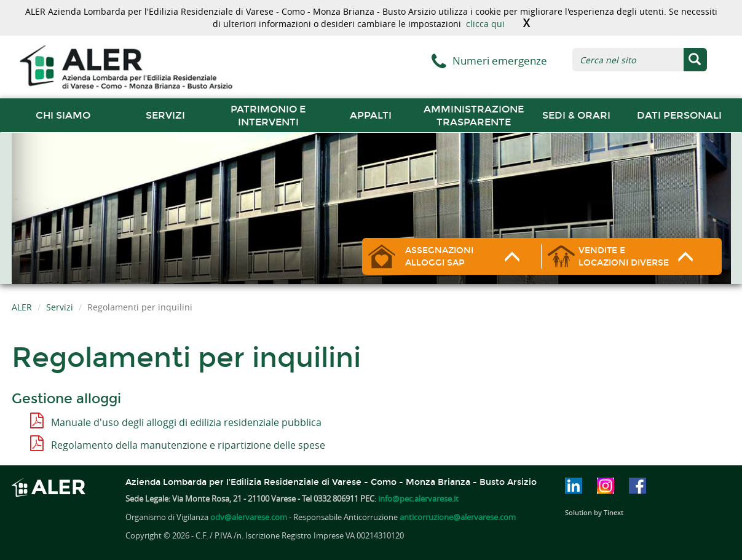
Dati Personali (679, 115)
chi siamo (63, 115)
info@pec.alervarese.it (418, 499)
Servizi (165, 115)
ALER (22, 307)
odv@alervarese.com (249, 517)
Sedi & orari (576, 115)
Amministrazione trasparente (474, 116)
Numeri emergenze (500, 61)
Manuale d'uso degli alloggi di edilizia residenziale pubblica (186, 422)
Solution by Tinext (594, 512)
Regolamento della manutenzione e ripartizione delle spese (188, 445)
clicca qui (485, 24)
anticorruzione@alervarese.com (458, 517)
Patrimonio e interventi (268, 116)
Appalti (371, 115)
